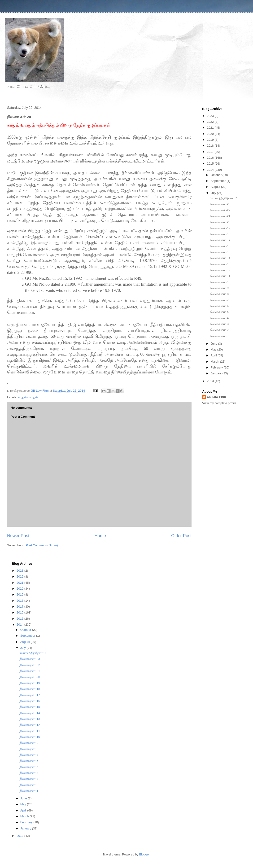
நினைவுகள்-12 (220, 270)
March (215, 362)
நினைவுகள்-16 (220, 246)
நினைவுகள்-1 (219, 336)
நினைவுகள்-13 (220, 264)
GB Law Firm (216, 397)
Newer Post (18, 536)
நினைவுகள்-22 (220, 210)
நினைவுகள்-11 (220, 276)
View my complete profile (219, 403)
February (217, 367)
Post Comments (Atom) (42, 545)
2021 (211, 128)
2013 (211, 381)
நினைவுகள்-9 (219, 288)
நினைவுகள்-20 (220, 222)
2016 (211, 158)
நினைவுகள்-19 (220, 228)
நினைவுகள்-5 (219, 312)
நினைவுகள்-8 (219, 294)
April (214, 355)
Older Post (181, 536)
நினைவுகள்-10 (220, 282)
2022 (211, 122)
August (216, 187)
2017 (211, 152)
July (214, 193)
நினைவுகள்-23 (220, 204)
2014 (211, 170)
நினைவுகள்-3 (219, 324)
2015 (211, 164)
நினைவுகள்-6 (219, 306)
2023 (211, 116)
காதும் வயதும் (28, 397)
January (217, 373)
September (219, 181)
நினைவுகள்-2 (219, 330)
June (214, 344)
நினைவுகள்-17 (220, 240)
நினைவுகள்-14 (220, 258)
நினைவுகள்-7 (219, 300)
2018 (211, 146)
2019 (211, 140)
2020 (211, 134)
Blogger (144, 854)
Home (100, 536)
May (214, 349)
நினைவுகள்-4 (219, 318)
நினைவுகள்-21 (220, 216)
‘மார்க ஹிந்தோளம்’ (223, 198)
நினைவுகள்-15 (220, 252)
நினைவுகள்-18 (220, 234)
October (217, 175)
